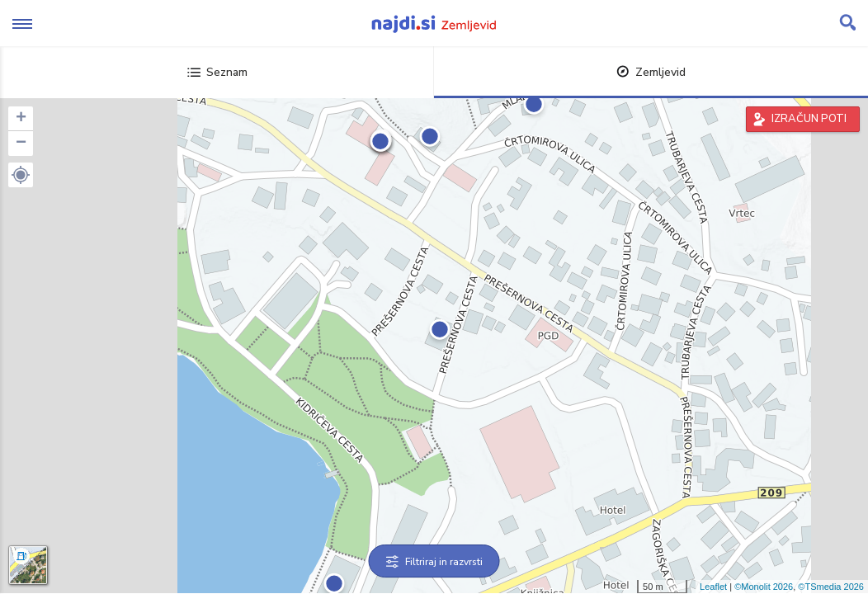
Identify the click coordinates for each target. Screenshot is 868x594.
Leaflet (713, 587)
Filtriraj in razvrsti (434, 562)
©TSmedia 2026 (831, 587)
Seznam (217, 72)
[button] (21, 175)
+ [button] (21, 119)
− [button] (21, 144)
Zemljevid (651, 72)
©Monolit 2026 (764, 587)
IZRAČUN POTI (809, 119)
